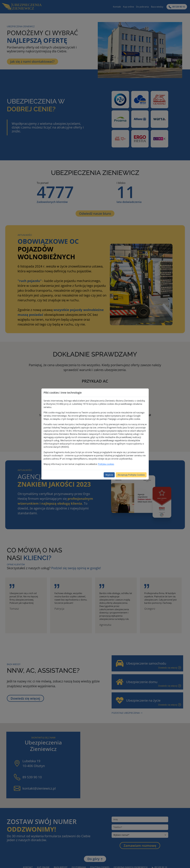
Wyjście (109, 475)
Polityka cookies (106, 464)
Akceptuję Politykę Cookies (131, 475)
